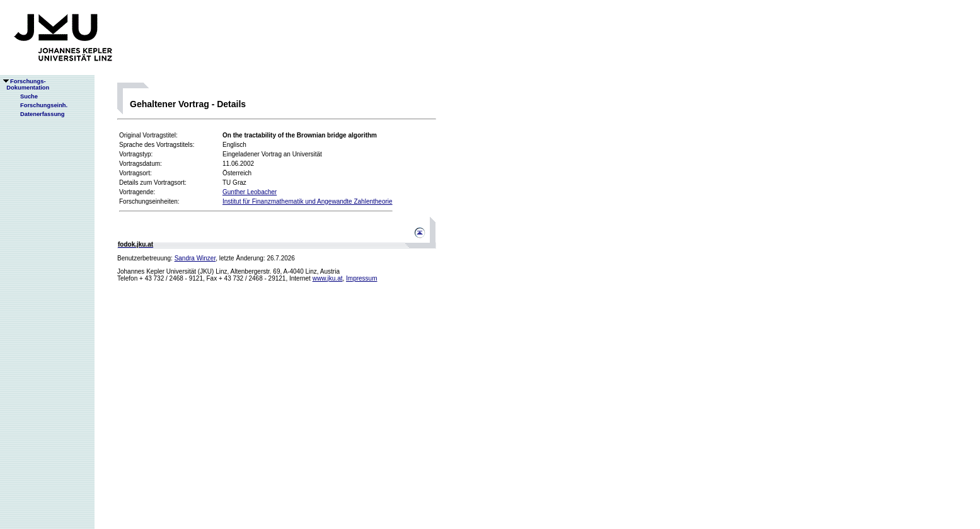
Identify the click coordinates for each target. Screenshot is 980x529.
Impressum (361, 278)
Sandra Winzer (195, 258)
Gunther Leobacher (250, 192)
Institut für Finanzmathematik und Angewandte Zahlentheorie (308, 201)
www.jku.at (328, 278)
